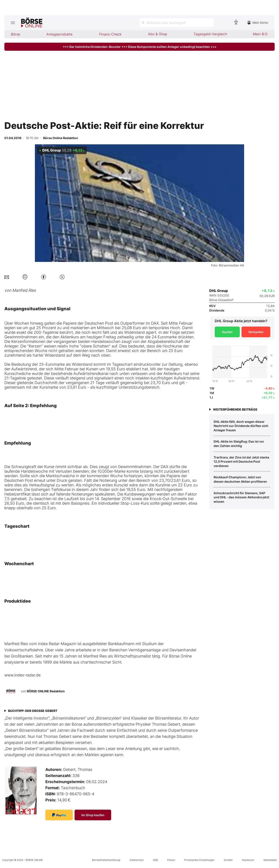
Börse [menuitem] (15, 34)
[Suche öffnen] (177, 23)
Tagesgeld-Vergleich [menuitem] (210, 34)
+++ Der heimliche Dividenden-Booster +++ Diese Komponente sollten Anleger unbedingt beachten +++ (140, 47)
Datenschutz (137, 860)
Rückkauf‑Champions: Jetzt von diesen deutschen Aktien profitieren (240, 479)
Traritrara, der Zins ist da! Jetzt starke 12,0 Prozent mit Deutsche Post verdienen (241, 462)
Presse (171, 860)
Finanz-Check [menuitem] (110, 34)
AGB (155, 860)
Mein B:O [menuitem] (260, 34)
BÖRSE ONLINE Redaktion (46, 691)
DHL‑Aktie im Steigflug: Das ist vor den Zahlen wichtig (239, 444)
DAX (155, 323)
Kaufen (227, 332)
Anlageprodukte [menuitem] (59, 34)
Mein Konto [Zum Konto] (258, 23)
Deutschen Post (99, 323)
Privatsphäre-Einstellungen (199, 860)
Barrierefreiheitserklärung (106, 860)
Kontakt (228, 860)
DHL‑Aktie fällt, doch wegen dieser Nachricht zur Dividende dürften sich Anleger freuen (241, 426)
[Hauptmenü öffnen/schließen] (13, 23)
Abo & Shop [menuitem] (158, 34)
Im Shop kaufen (93, 815)
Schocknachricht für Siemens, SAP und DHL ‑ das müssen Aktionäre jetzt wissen (241, 497)
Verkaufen (256, 332)
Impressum (248, 860)
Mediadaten (270, 860)
